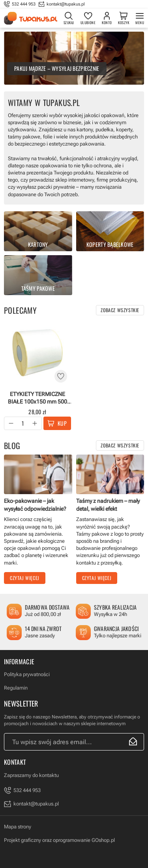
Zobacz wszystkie (120, 310)
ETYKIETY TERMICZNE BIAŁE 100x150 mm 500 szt (37, 398)
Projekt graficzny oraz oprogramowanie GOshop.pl (59, 840)
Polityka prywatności (27, 674)
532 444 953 (24, 4)
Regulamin (16, 688)
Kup (62, 423)
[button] (11, 423)
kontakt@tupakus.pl (66, 4)
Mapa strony (18, 827)
